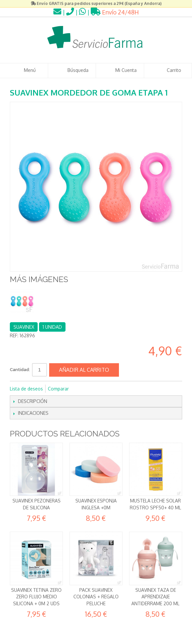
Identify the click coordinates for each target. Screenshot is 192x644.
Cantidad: (20, 370)
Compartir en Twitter (96, 389)
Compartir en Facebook (83, 389)
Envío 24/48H (115, 12)
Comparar (58, 389)
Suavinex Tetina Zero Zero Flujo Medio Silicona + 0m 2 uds (36, 597)
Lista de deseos (26, 389)
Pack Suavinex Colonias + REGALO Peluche (96, 597)
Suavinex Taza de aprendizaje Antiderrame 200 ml (155, 597)
